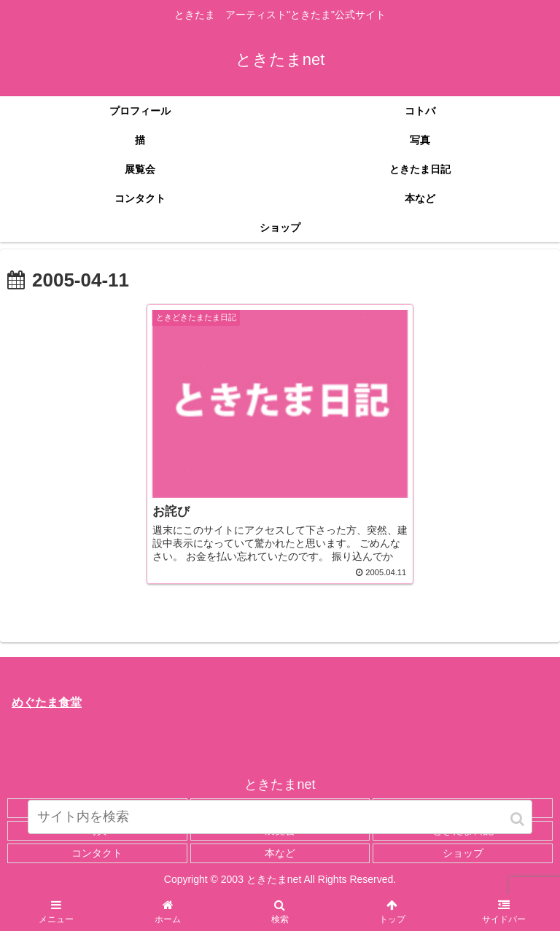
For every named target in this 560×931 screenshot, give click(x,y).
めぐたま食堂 (47, 702)
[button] (518, 819)
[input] (280, 817)
